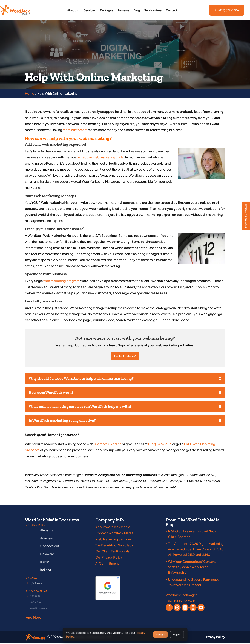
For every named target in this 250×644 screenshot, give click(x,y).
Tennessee (36, 563)
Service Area (153, 11)
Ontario (34, 584)
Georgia (34, 571)
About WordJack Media (113, 528)
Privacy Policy (214, 638)
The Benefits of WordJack (114, 547)
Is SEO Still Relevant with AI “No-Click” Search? (192, 535)
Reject (177, 635)
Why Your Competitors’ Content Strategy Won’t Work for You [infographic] (192, 568)
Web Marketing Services (113, 541)
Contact (172, 11)
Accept (160, 635)
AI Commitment (107, 565)
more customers (75, 130)
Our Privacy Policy (109, 559)
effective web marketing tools (101, 157)
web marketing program (61, 281)
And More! (34, 619)
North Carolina (39, 531)
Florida (33, 539)
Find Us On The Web (180, 602)
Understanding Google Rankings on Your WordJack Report (195, 584)
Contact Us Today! (125, 357)
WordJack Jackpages (182, 596)
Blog (137, 11)
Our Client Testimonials (112, 553)
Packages (107, 11)
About (71, 11)
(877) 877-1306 (227, 10)
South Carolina (39, 555)
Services (90, 11)
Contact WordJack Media (114, 534)
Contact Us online (108, 445)
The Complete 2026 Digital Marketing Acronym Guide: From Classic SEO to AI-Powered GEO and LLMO (196, 550)
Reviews (123, 11)
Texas (32, 547)
